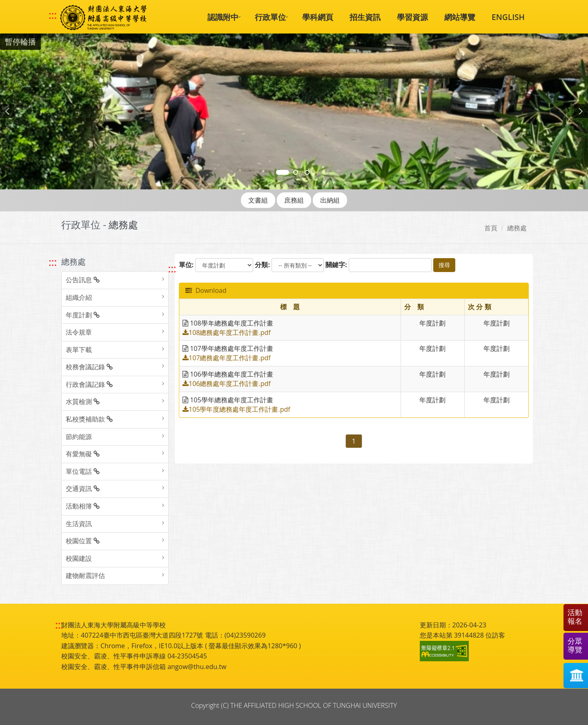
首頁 (491, 228)
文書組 (258, 200)
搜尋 (444, 265)
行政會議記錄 (89, 384)
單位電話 (83, 471)
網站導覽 (460, 17)
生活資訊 (79, 524)
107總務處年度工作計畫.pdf (227, 358)
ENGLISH (508, 17)
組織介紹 (79, 297)
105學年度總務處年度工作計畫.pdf (236, 409)
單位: (186, 265)
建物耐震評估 (85, 576)
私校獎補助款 (89, 419)
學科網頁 (318, 17)
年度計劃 (83, 315)
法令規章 (79, 332)
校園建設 (79, 558)
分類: (262, 265)
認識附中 (223, 17)
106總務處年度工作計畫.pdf (227, 384)
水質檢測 (83, 402)
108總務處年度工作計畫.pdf (227, 332)
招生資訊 (365, 17)
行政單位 (270, 17)
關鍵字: (336, 265)
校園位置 (83, 541)
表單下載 (79, 350)
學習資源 (412, 17)
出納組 (330, 200)
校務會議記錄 (89, 367)
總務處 (517, 228)
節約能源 (79, 437)
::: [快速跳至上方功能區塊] (53, 15)
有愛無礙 (83, 454)
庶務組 (294, 200)
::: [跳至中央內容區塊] (172, 269)
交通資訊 (83, 489)
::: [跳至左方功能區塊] (53, 262)
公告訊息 (83, 280)
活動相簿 (83, 506)
